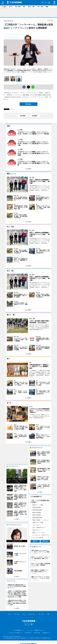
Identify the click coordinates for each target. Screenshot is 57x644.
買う (24, 7)
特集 (47, 7)
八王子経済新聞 (14, 3)
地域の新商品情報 (14, 519)
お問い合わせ (28, 620)
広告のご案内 (37, 620)
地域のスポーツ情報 (14, 531)
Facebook (43, 3)
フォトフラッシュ (8, 21)
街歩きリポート (13, 539)
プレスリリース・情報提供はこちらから (36, 617)
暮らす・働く (32, 7)
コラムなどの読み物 (14, 546)
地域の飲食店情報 (14, 526)
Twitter (46, 3)
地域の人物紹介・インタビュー (17, 529)
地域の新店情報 (13, 516)
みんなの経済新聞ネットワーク (28, 631)
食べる (11, 7)
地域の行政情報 (13, 524)
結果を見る (22, 550)
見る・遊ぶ (18, 7)
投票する (12, 550)
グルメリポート (13, 534)
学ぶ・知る (40, 7)
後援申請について (47, 620)
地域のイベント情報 (14, 514)
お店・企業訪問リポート (16, 536)
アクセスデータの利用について (16, 620)
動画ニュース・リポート (16, 541)
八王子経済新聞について (19, 617)
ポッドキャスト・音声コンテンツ (18, 544)
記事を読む (28, 104)
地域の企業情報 (13, 521)
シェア (12, 109)
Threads (49, 3)
